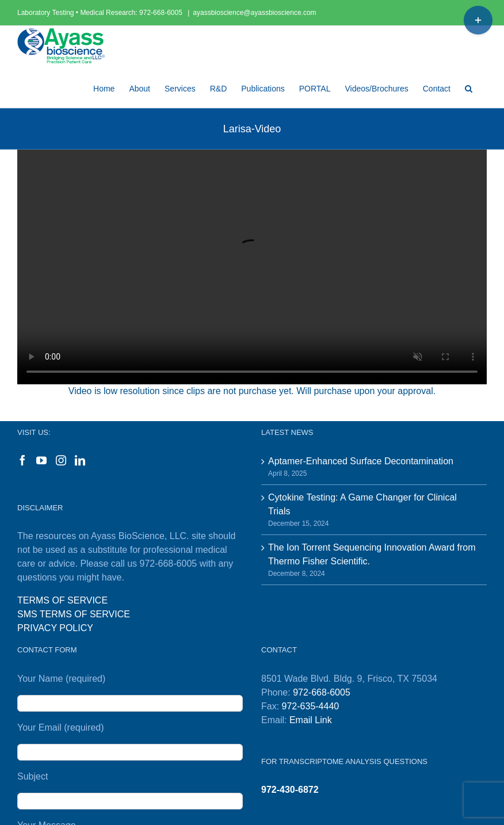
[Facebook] (22, 460)
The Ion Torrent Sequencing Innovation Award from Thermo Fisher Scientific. (372, 554)
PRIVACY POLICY (55, 628)
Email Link (311, 720)
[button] (469, 87)
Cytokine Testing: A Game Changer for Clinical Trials (362, 504)
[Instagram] (61, 460)
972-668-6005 (162, 13)
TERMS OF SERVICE (62, 600)
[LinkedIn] (80, 460)
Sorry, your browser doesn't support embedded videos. (252, 267)
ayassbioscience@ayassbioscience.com (254, 13)
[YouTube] (41, 460)
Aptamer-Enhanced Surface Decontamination (361, 461)
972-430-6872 (290, 790)
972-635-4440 (311, 706)
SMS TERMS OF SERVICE (74, 614)
